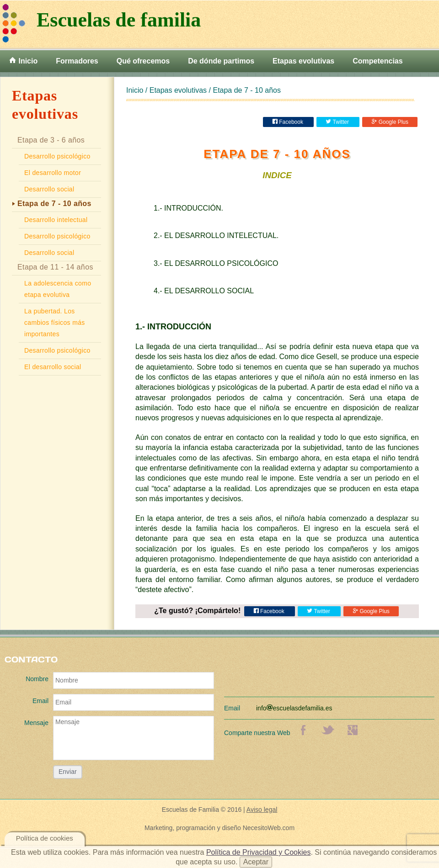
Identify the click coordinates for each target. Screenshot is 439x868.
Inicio (23, 61)
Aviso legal (262, 810)
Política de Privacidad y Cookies (259, 852)
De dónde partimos (221, 61)
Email (40, 701)
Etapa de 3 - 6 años (51, 140)
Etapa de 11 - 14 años (55, 267)
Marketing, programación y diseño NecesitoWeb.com (219, 828)
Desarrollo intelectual (56, 220)
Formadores (77, 61)
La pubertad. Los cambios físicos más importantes (55, 323)
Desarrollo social (49, 189)
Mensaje (36, 723)
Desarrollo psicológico (57, 156)
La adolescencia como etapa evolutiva (58, 289)
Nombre (37, 679)
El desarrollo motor (53, 173)
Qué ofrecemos (143, 61)
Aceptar (256, 862)
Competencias (377, 61)
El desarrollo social (53, 367)
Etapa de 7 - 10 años (54, 204)
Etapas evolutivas (303, 61)
